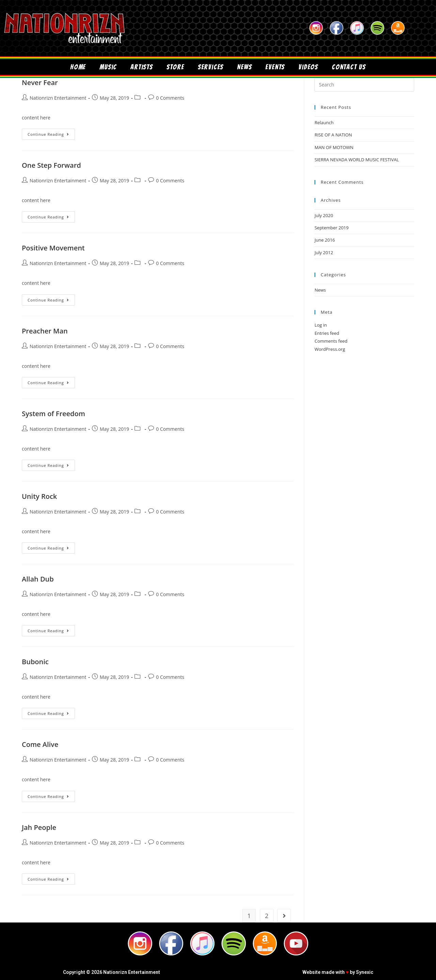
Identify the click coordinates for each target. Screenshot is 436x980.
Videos (308, 67)
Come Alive (40, 744)
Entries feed (327, 333)
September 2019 (331, 228)
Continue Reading (51, 133)
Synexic (365, 972)
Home (78, 67)
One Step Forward (51, 165)
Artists (142, 67)
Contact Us (349, 67)
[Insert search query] (364, 85)
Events (275, 67)
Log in (321, 325)
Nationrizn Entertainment (58, 98)
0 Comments (170, 98)
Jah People (39, 827)
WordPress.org (330, 349)
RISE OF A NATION (333, 135)
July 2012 (324, 252)
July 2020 (324, 215)
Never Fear (40, 83)
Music (108, 67)
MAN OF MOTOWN (334, 147)
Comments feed (331, 341)
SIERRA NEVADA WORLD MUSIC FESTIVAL (356, 160)
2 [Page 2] (267, 916)
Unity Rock (39, 496)
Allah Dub (38, 579)
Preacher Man (45, 331)
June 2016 (325, 240)
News (244, 67)
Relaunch (324, 122)
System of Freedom (53, 414)
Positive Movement (53, 248)
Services (211, 67)
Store (175, 67)
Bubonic (35, 662)
